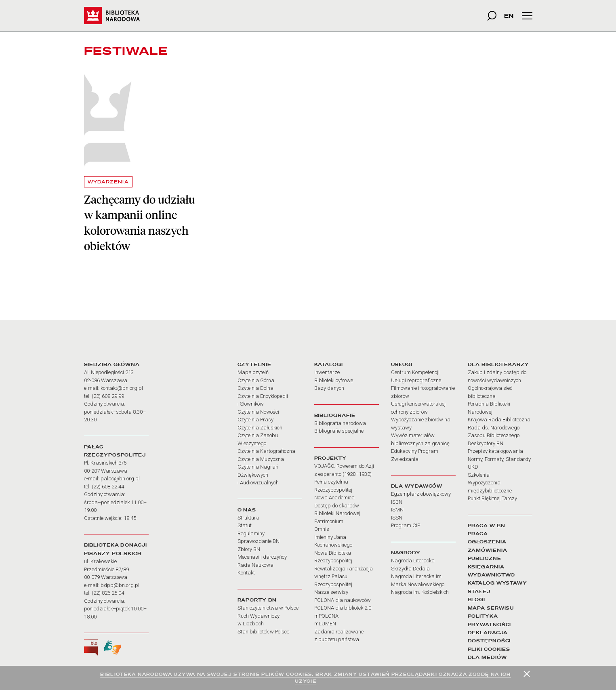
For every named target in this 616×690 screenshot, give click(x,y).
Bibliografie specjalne (339, 431)
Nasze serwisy (331, 592)
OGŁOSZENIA (487, 542)
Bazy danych (329, 388)
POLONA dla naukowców (343, 600)
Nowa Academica (334, 498)
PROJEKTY (330, 458)
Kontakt (246, 573)
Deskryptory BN (486, 443)
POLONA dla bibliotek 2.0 (343, 608)
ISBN (397, 502)
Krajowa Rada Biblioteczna (499, 420)
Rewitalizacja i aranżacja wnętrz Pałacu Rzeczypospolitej (344, 576)
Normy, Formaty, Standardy (499, 459)
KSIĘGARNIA (486, 567)
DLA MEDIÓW (487, 657)
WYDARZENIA (108, 182)
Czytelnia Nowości (258, 412)
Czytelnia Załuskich (260, 428)
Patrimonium (329, 521)
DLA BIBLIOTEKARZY (498, 364)
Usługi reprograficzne (416, 380)
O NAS (247, 510)
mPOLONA (326, 616)
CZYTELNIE (254, 364)
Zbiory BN (249, 549)
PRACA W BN (487, 526)
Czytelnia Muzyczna (261, 459)
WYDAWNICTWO (492, 575)
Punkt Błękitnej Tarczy (492, 498)
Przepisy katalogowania (495, 451)
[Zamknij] (527, 674)
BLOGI (476, 600)
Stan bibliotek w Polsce (263, 632)
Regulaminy (251, 533)
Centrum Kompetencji (415, 372)
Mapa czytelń (253, 372)
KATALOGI (329, 364)
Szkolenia (479, 475)
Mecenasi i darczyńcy (262, 557)
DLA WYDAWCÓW (417, 486)
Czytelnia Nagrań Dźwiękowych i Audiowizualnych (258, 475)
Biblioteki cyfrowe (334, 380)
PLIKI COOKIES (489, 649)
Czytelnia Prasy (255, 420)
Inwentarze (327, 372)
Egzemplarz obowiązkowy (421, 494)
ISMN (397, 510)
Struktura (248, 518)
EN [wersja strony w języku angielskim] (509, 16)
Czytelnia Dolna (255, 388)
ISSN (397, 518)
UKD (473, 467)
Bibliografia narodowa (340, 423)
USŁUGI (402, 364)
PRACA (478, 534)
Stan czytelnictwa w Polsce (268, 608)
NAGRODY (406, 553)
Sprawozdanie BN (259, 541)
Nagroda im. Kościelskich (420, 592)
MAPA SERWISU (491, 608)
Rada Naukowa (255, 565)
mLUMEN (325, 624)
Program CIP (406, 525)
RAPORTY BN (257, 600)
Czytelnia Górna (256, 380)
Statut (245, 525)
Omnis (322, 529)
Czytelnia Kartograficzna (266, 451)
